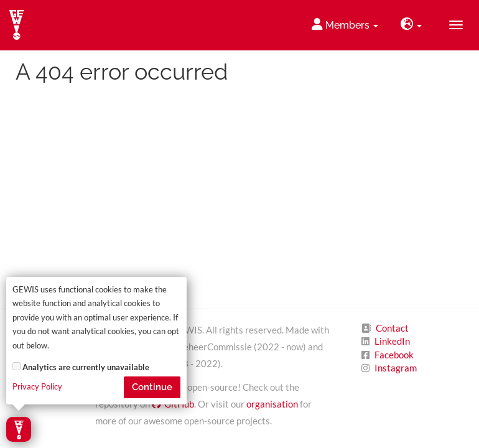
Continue (152, 387)
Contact (392, 328)
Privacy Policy (37, 387)
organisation (272, 404)
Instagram (396, 368)
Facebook (394, 355)
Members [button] (345, 25)
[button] (411, 25)
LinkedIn (392, 341)
